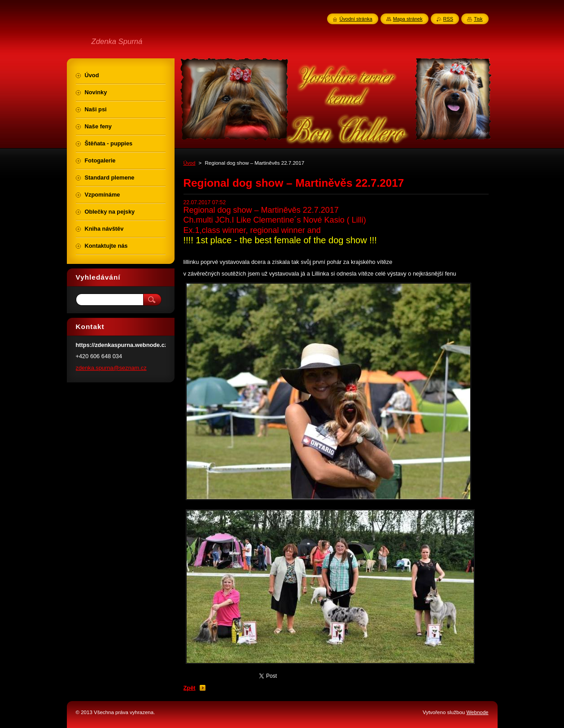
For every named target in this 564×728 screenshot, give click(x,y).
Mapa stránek (408, 19)
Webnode (477, 712)
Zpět (190, 688)
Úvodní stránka (356, 19)
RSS (448, 19)
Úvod (190, 163)
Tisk (478, 19)
